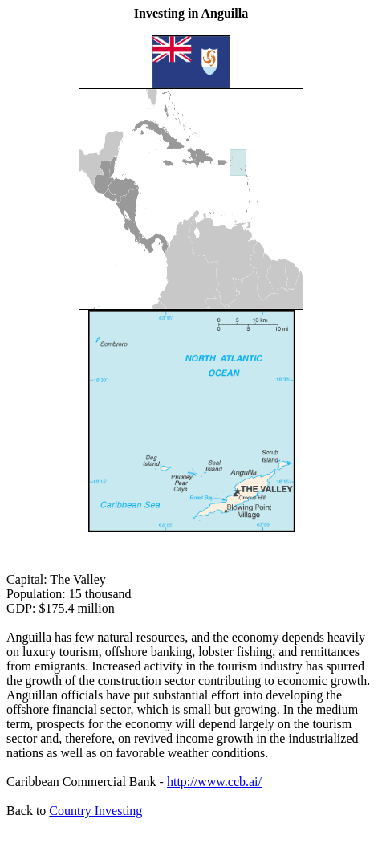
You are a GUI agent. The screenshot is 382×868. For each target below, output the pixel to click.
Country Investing (95, 811)
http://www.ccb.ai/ (214, 782)
